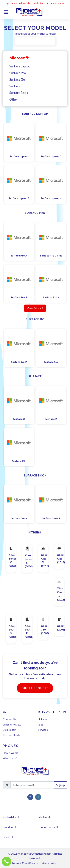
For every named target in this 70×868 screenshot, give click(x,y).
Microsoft (19, 58)
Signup (60, 785)
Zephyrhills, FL (11, 817)
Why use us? (10, 758)
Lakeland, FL (45, 817)
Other (14, 99)
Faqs (41, 724)
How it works (10, 753)
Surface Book (19, 93)
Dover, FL (8, 837)
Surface (15, 86)
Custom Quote (12, 735)
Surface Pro (18, 73)
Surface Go (17, 79)
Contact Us (10, 719)
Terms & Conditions (23, 863)
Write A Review (12, 724)
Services (43, 730)
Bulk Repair (9, 730)
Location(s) (38, 3)
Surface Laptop (20, 66)
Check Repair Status (54, 3)
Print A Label (25, 3)
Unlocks (43, 719)
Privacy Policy (49, 863)
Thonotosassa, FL (48, 827)
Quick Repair (12, 3)
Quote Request (35, 688)
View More (35, 308)
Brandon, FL (10, 827)
